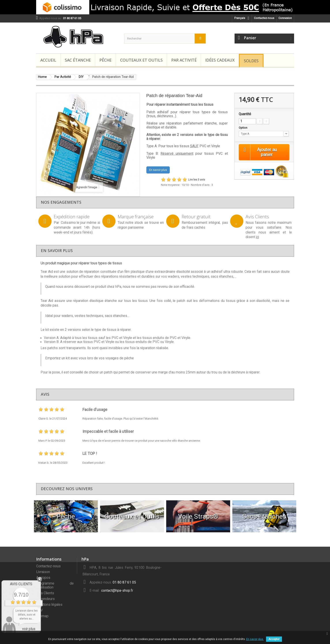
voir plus (29, 629)
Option (243, 128)
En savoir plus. (255, 639)
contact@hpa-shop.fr (117, 591)
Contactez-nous (264, 18)
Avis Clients (45, 593)
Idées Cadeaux (220, 60)
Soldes (251, 61)
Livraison (43, 572)
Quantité (245, 114)
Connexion (285, 18)
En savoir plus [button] (158, 170)
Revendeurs (45, 599)
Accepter (274, 639)
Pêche (105, 60)
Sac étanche (78, 60)
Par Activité (184, 60)
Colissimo (68, 223)
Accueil (48, 60)
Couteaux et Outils (141, 60)
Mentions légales (49, 605)
